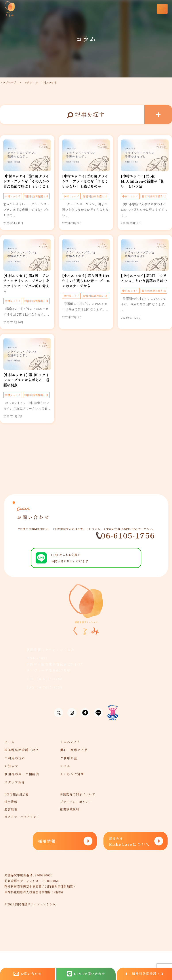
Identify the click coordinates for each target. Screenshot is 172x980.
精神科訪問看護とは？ (22, 750)
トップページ (8, 82)
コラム (28, 82)
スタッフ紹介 (15, 782)
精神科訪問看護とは (36, 196)
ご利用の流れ (15, 758)
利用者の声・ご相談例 (22, 774)
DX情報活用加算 (17, 794)
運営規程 (11, 809)
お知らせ (11, 766)
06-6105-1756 (126, 535)
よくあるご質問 (72, 774)
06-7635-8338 (50, 687)
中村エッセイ (49, 82)
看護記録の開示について (78, 794)
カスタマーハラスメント (22, 817)
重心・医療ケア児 (74, 750)
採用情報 (11, 802)
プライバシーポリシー (76, 802)
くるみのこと (70, 742)
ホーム (10, 742)
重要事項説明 (70, 809)
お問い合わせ (28, 974)
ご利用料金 (69, 758)
